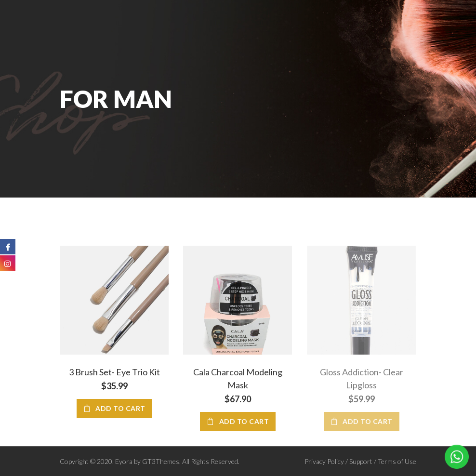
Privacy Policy (324, 461)
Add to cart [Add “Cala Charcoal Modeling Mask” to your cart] (244, 421)
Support (361, 461)
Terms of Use (397, 461)
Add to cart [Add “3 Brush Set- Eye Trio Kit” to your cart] (120, 408)
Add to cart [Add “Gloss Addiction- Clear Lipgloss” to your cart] (368, 421)
